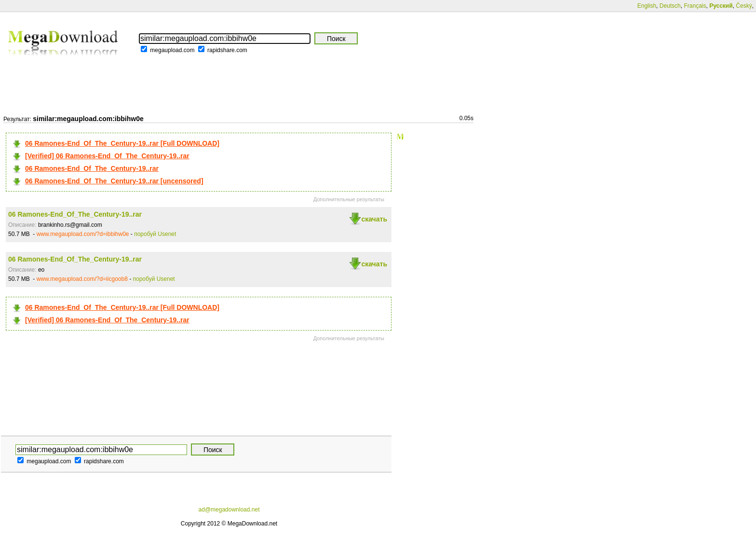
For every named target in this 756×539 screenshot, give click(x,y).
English (647, 6)
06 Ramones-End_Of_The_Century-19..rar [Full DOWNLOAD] (122, 143)
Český (744, 6)
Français (695, 6)
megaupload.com (172, 50)
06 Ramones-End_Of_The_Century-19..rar (92, 168)
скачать (374, 219)
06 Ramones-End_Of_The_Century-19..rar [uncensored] (114, 181)
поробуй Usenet (155, 234)
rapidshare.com (227, 50)
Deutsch (670, 6)
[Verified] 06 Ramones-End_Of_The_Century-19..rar (107, 156)
